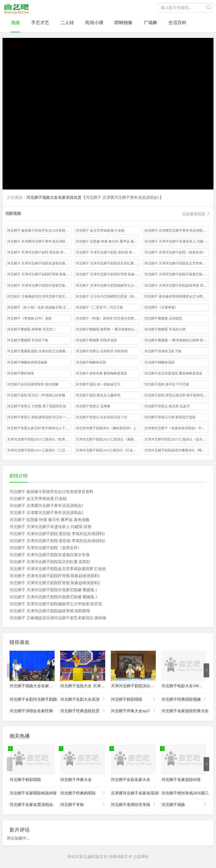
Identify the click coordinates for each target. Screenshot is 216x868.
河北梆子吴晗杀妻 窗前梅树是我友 (101, 373)
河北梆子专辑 (83, 804)
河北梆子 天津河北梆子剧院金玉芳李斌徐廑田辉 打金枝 (176, 263)
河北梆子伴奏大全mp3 (133, 711)
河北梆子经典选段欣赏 (83, 711)
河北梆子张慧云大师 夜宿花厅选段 (170, 417)
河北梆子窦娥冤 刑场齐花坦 (96, 340)
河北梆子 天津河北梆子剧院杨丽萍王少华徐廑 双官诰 (108, 285)
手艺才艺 (40, 23)
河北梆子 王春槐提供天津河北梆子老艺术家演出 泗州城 (39, 296)
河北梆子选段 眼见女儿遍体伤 (98, 395)
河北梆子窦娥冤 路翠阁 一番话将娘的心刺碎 (108, 329)
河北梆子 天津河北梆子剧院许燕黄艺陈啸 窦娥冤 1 (176, 274)
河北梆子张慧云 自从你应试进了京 (101, 417)
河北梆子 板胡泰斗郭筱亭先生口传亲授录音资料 (39, 230)
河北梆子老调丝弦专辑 (133, 804)
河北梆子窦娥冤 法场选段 (163, 318)
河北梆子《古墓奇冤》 (161, 307)
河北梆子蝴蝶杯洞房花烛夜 (27, 362)
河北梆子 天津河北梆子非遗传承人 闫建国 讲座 (176, 241)
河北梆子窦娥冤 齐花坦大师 (165, 329)
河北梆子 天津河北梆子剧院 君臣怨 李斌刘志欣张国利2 (108, 252)
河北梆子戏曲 (184, 804)
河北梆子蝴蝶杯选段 (159, 362)
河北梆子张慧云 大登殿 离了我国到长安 (37, 406)
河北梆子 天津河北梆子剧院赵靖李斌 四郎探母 (176, 285)
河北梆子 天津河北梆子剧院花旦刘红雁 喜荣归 (108, 263)
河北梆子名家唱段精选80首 (32, 793)
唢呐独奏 (123, 23)
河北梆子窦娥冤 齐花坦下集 (28, 340)
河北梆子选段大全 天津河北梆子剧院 (92, 686)
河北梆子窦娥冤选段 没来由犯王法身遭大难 (39, 351)
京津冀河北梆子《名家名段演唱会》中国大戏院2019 (176, 428)
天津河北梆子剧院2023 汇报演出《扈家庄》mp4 (108, 439)
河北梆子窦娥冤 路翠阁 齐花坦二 (31, 329)
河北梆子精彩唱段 (133, 699)
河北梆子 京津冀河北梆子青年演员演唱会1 (176, 230)
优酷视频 (108, 214)
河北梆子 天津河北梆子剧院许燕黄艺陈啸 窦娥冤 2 (39, 285)
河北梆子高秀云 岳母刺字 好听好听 (102, 351)
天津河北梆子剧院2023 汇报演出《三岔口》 (39, 450)
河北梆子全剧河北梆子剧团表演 (32, 699)
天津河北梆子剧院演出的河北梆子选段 (144, 686)
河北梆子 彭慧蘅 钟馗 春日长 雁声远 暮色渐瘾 (108, 241)
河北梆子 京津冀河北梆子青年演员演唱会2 (39, 241)
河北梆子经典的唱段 (83, 793)
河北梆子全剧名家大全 (130, 780)
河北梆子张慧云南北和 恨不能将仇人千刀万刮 (39, 428)
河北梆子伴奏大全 (76, 780)
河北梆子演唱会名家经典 (32, 711)
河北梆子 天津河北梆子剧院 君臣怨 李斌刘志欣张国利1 (39, 252)
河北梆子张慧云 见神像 (93, 406)
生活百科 (177, 23)
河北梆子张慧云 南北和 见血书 (167, 406)
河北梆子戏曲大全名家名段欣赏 (54, 197)
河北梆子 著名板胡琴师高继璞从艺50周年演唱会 (176, 296)
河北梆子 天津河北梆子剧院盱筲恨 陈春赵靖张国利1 (39, 274)
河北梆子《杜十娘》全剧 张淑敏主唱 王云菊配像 (39, 307)
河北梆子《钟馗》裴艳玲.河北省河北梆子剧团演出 (108, 318)
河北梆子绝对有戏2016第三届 (184, 793)
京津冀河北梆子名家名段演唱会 (133, 793)
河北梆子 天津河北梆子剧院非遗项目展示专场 (39, 263)
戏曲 (15, 23)
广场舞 (150, 23)
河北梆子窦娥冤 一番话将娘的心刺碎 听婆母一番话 (176, 340)
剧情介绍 (19, 476)
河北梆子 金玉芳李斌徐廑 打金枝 (100, 230)
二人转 (67, 23)
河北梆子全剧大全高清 (83, 699)
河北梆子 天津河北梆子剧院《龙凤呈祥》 (175, 252)
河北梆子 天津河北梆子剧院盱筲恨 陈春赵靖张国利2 (108, 274)
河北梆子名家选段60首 (181, 780)
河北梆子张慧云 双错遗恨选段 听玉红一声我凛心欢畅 (39, 417)
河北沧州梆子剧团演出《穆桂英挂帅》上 (106, 428)
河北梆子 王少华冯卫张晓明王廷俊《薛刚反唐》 (108, 296)
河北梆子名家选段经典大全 (184, 711)
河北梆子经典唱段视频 (184, 699)
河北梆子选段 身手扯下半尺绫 (167, 384)
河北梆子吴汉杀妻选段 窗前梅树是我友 (173, 373)
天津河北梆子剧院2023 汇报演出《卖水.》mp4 (176, 439)
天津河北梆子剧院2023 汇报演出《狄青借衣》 (39, 439)
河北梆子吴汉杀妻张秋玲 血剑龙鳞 (33, 384)
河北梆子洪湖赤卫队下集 (163, 351)
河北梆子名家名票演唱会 (32, 804)
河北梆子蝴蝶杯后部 (91, 362)
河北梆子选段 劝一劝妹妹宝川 (98, 384)
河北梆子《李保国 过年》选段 (29, 318)
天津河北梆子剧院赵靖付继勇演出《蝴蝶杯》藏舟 (176, 450)
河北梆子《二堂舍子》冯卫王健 (99, 307)
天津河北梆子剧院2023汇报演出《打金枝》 (108, 450)
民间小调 (94, 23)
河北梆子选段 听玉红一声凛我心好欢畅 (36, 395)
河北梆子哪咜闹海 (21, 373)
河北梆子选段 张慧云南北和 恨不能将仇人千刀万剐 (176, 395)
